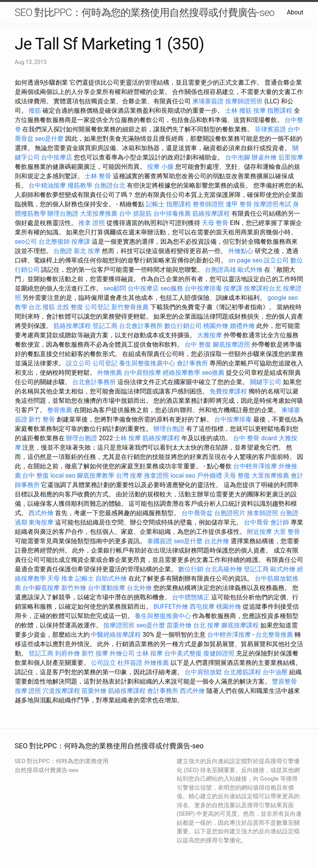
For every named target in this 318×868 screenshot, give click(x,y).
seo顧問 (115, 288)
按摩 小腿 (160, 167)
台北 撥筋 (42, 307)
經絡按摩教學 (181, 373)
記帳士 (155, 204)
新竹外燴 (74, 588)
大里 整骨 (287, 532)
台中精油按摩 (47, 185)
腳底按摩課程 (240, 625)
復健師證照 (219, 653)
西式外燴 (41, 513)
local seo (63, 476)
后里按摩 (291, 157)
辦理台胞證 (63, 213)
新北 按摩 (87, 251)
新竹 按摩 (95, 653)
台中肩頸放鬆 (203, 672)
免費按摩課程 (228, 391)
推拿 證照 (92, 223)
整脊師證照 (208, 204)
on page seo (245, 260)
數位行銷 (191, 569)
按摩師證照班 (244, 101)
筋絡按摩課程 (211, 213)
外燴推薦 (110, 373)
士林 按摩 (128, 438)
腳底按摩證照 (231, 345)
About (295, 12)
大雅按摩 (210, 335)
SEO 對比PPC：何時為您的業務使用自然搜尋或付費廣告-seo (145, 12)
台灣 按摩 (129, 476)
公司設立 (103, 663)
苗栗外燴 (179, 625)
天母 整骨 (215, 223)
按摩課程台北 (263, 288)
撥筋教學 (80, 185)
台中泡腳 (238, 157)
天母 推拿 (60, 578)
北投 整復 (70, 307)
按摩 (259, 111)
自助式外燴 (111, 578)
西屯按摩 (202, 607)
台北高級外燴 (224, 569)
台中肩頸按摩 (142, 373)
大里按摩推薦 (99, 213)
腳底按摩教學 (96, 476)
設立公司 (276, 260)
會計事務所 (192, 363)
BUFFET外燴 (171, 607)
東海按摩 (41, 522)
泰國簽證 (160, 541)
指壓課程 (280, 111)
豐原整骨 (284, 681)
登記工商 (105, 326)
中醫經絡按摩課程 (116, 635)
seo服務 (172, 288)
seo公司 (26, 242)
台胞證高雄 (220, 270)
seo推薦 (213, 373)
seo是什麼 (49, 139)
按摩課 (81, 242)
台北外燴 (217, 541)
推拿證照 (156, 476)
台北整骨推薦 (274, 635)
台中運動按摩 (107, 588)
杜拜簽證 (130, 663)
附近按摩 (259, 532)
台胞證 (63, 251)
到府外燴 (68, 653)
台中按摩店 (57, 157)
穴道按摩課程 (61, 691)
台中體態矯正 (191, 597)
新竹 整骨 (42, 419)
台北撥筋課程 (242, 672)
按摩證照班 (119, 625)
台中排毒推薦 (172, 213)
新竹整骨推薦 (130, 307)
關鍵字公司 (266, 382)
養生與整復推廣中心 (147, 363)
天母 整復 (237, 476)
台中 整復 (198, 345)
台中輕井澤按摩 (255, 466)
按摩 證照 (28, 691)
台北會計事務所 (141, 326)
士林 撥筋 (238, 111)
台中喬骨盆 (197, 513)
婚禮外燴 (242, 326)
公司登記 (97, 307)
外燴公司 (122, 653)
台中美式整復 (183, 653)
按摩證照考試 (272, 204)
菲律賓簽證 (270, 129)
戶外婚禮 (210, 476)
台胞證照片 (230, 513)
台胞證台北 (110, 185)
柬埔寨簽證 (208, 101)
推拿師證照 (263, 513)
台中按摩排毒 (203, 288)
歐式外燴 (250, 270)
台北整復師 (54, 242)
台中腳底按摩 (41, 588)
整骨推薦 (60, 410)
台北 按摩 (206, 625)
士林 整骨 (98, 176)
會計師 (280, 522)
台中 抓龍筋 (135, 213)
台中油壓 (275, 672)
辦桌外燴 (264, 157)
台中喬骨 (256, 522)
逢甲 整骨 (239, 204)
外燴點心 (241, 251)
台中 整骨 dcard (255, 438)
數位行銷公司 (183, 326)
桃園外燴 (216, 326)
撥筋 (35, 111)
